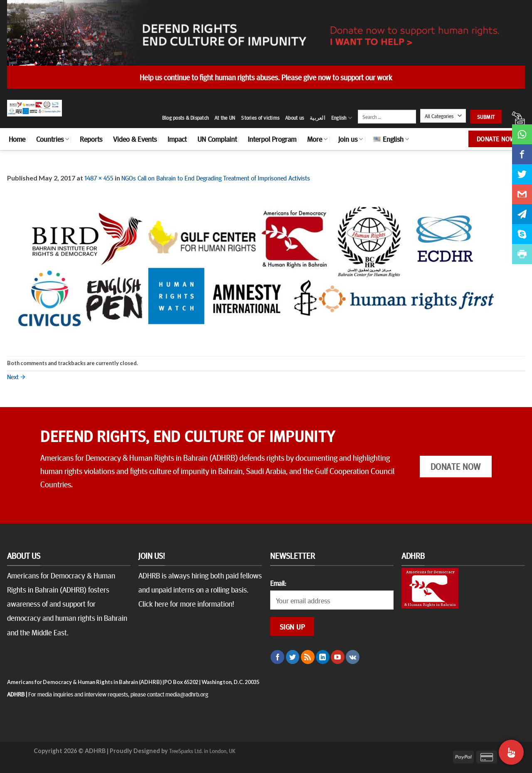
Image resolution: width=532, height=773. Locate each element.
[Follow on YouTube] (338, 657)
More (317, 139)
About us (294, 118)
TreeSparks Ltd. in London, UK (202, 751)
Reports (91, 139)
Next (16, 376)
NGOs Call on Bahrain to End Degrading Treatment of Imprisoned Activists (216, 178)
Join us (351, 139)
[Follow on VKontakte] (353, 657)
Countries (53, 139)
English (342, 118)
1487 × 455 (99, 178)
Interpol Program (272, 139)
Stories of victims (260, 118)
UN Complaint (217, 139)
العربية (318, 118)
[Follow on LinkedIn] (323, 657)
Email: (278, 583)
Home (17, 139)
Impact (177, 139)
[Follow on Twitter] (293, 657)
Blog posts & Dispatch (185, 118)
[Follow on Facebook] (277, 657)
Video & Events (135, 139)
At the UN (225, 118)
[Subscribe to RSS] (308, 657)
